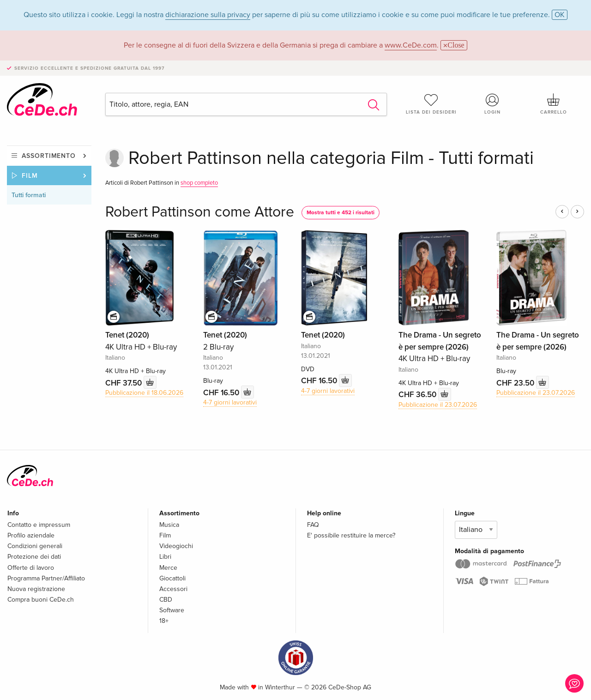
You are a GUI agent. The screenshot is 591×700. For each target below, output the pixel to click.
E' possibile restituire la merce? (351, 535)
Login (493, 104)
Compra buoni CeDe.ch (41, 600)
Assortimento (49, 156)
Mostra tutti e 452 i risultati (341, 213)
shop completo (199, 183)
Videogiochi (176, 546)
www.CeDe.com (411, 45)
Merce (168, 568)
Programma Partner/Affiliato (46, 578)
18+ (164, 621)
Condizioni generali (35, 546)
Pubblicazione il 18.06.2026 (144, 393)
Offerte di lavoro (31, 568)
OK (560, 15)
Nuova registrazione (36, 589)
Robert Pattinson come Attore (200, 212)
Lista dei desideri (431, 104)
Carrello (554, 104)
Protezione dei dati (34, 557)
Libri (165, 557)
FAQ (313, 525)
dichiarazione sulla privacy (208, 15)
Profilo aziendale (31, 535)
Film (30, 176)
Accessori (173, 589)
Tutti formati (29, 195)
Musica (169, 525)
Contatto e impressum (39, 525)
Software (172, 610)
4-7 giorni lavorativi (230, 402)
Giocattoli (172, 578)
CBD (166, 600)
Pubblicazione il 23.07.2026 (438, 405)
